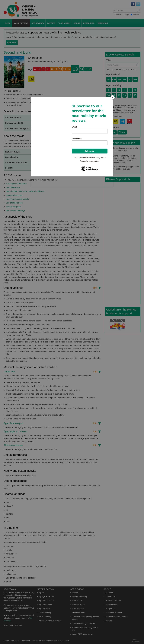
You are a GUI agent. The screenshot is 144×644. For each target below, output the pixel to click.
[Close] (113, 97)
